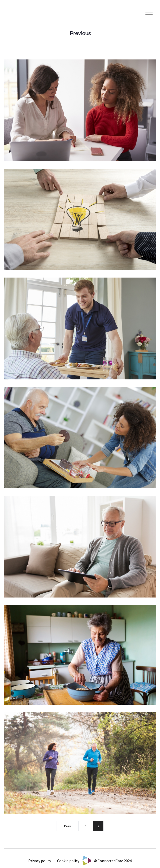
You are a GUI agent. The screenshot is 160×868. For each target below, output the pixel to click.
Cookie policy (68, 861)
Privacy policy (40, 861)
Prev (68, 826)
